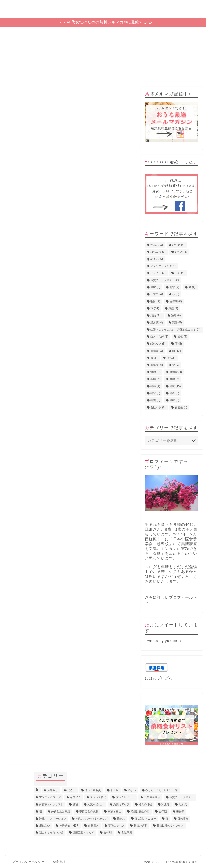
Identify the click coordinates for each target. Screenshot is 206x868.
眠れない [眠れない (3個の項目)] (45, 826)
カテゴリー (103, 34)
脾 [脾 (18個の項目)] (171, 358)
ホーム (25, 34)
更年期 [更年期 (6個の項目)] (176, 301)
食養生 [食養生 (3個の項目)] (181, 407)
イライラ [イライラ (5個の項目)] (75, 797)
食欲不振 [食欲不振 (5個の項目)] (127, 833)
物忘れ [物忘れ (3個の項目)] (121, 819)
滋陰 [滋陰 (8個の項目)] (176, 316)
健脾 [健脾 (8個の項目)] (155, 287)
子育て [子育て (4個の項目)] (157, 294)
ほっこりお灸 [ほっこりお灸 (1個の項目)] (93, 790)
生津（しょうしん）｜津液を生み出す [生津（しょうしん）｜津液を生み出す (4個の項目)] (175, 330)
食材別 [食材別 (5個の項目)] (108, 833)
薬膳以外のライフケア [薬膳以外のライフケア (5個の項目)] (170, 826)
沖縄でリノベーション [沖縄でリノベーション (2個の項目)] (53, 819)
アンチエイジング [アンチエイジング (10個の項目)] (50, 797)
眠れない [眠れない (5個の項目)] (158, 344)
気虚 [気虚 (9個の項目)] (173, 309)
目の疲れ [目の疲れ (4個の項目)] (183, 819)
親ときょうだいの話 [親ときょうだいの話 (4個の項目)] (51, 833)
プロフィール (142, 34)
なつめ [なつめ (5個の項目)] (178, 245)
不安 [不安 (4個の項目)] (180, 273)
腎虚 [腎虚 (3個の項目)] (155, 372)
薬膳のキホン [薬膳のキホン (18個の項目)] (116, 826)
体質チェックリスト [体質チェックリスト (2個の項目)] (51, 804)
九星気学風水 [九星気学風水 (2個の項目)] (152, 797)
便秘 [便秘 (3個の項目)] (75, 804)
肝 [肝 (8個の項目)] (178, 344)
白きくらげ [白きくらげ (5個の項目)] (159, 337)
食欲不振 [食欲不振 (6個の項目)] (158, 407)
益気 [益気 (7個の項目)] (182, 337)
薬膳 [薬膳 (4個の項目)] (155, 379)
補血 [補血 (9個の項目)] (174, 393)
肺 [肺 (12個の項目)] (176, 351)
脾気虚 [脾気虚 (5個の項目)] (157, 365)
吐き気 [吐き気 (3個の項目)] (183, 804)
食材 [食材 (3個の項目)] (174, 400)
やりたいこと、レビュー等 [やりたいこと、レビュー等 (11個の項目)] (161, 790)
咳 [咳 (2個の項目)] (41, 812)
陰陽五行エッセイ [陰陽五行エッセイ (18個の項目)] (83, 833)
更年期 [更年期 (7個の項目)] (163, 812)
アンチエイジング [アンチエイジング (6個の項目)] (163, 266)
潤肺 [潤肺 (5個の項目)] (177, 322)
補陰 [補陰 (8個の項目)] (155, 400)
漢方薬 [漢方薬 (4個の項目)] (157, 322)
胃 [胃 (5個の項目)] (154, 358)
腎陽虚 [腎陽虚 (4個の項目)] (176, 372)
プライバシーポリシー (28, 862)
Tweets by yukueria (163, 641)
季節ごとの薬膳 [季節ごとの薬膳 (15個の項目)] (89, 812)
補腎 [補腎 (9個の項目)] (155, 393)
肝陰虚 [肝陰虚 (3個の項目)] (157, 351)
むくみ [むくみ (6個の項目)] (181, 252)
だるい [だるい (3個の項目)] (157, 245)
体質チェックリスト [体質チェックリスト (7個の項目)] (182, 797)
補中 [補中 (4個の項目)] (155, 386)
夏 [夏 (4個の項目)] (192, 287)
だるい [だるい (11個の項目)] (71, 790)
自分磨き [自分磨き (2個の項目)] (93, 826)
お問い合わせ (181, 34)
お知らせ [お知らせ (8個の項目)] (53, 790)
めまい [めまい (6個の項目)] (157, 259)
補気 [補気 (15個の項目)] (175, 386)
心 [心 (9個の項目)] (176, 294)
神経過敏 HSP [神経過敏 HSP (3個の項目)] (69, 826)
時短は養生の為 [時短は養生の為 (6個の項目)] (140, 812)
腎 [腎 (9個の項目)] (176, 365)
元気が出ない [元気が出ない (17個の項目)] (95, 804)
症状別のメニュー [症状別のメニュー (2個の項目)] (145, 819)
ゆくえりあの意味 (64, 35)
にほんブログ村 (159, 678)
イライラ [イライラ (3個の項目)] (158, 273)
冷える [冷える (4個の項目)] (165, 804)
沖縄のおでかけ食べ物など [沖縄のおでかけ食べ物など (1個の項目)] (91, 819)
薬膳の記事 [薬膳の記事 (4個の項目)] (140, 826)
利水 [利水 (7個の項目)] (174, 287)
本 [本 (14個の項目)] (155, 309)
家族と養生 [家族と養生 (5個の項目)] (115, 812)
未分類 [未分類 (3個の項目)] (180, 812)
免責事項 (59, 862)
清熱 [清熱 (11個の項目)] (156, 316)
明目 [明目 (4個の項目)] (155, 301)
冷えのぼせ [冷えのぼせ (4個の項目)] (145, 804)
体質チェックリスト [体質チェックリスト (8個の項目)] (165, 280)
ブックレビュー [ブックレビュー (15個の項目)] (125, 797)
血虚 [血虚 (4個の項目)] (174, 379)
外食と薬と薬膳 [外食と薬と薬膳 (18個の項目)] (61, 812)
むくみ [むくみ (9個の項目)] (115, 790)
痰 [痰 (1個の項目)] (167, 819)
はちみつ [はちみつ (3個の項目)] (158, 252)
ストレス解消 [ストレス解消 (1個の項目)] (98, 797)
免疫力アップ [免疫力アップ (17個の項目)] (121, 804)
